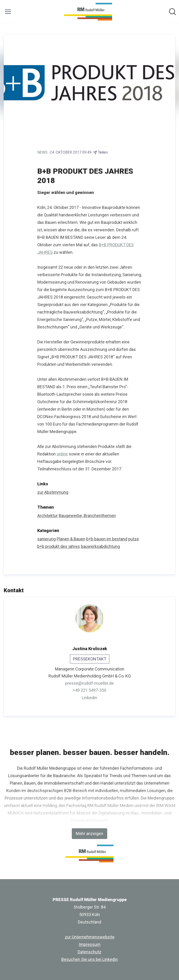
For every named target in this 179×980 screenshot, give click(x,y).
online (62, 454)
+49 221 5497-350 (89, 690)
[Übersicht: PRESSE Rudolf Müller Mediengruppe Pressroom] (88, 12)
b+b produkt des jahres (59, 546)
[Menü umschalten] (8, 12)
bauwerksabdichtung (100, 546)
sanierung (46, 539)
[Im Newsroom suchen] (172, 12)
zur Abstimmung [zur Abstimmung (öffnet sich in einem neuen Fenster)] (53, 492)
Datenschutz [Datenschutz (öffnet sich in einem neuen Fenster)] (89, 952)
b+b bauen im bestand (107, 539)
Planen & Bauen (71, 539)
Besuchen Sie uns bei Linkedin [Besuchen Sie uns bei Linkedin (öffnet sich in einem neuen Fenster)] (89, 959)
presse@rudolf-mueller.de (89, 683)
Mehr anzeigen (89, 834)
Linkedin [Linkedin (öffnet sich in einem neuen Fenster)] (89, 698)
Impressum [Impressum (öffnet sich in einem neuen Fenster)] (90, 944)
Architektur (48, 516)
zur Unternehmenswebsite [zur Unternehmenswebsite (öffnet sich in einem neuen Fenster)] (90, 937)
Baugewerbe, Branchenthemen (87, 516)
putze (134, 539)
